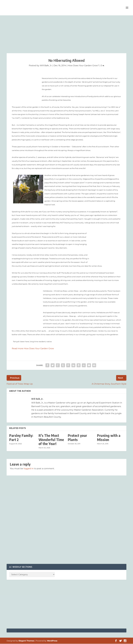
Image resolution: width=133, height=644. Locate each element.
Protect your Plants (77, 438)
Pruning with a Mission (109, 438)
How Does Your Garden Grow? (83, 66)
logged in (29, 469)
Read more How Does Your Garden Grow (33, 349)
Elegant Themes (26, 641)
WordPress (52, 641)
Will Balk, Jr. (46, 66)
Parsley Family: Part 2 (21, 438)
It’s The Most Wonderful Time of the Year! (51, 440)
